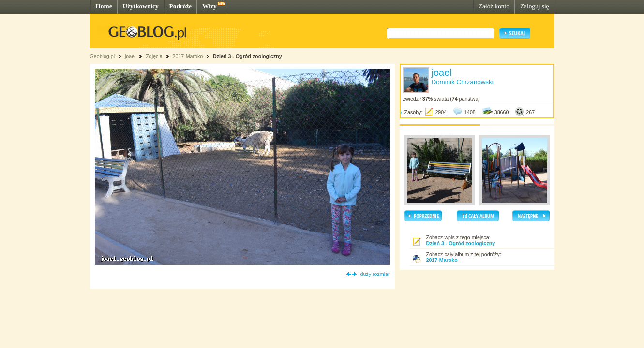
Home (104, 6)
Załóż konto (494, 6)
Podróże (181, 6)
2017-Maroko (187, 56)
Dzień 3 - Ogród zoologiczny (247, 56)
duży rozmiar (375, 274)
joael (130, 56)
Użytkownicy (141, 6)
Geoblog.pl (103, 56)
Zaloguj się (535, 6)
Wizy (209, 6)
